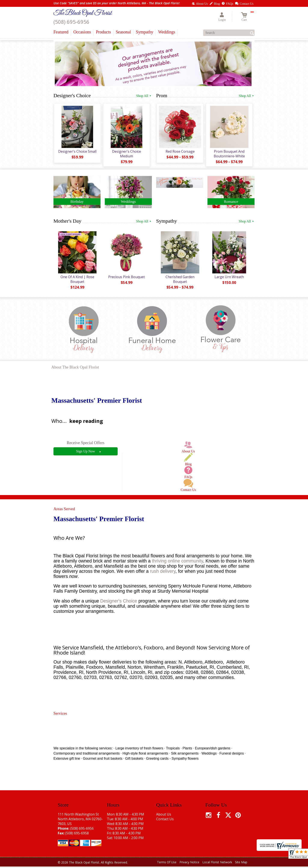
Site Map (241, 864)
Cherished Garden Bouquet (180, 280)
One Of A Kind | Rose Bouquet (77, 280)
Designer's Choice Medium (126, 154)
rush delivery (163, 573)
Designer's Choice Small (77, 152)
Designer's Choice (119, 602)
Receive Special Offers (86, 444)
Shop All (144, 96)
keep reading (86, 422)
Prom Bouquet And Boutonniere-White (229, 154)
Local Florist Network (217, 864)
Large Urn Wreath (229, 278)
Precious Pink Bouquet (126, 278)
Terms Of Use (167, 864)
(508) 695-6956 (71, 22)
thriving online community (177, 562)
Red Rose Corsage (180, 152)
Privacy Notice (189, 864)
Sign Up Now (86, 453)
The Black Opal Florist (83, 13)
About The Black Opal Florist (75, 369)
